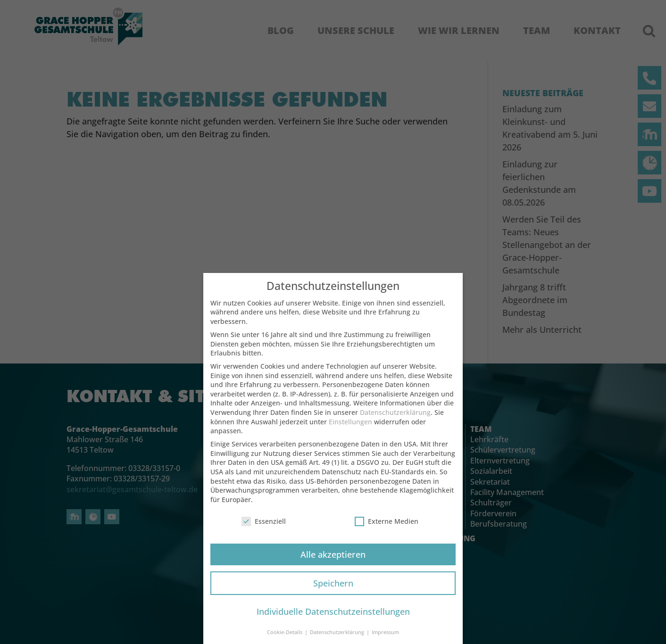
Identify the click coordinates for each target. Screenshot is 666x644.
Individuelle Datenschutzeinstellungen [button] (333, 616)
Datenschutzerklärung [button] (338, 636)
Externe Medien (387, 525)
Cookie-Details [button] (285, 636)
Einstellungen (350, 425)
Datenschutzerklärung (395, 416)
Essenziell (264, 525)
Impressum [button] (385, 636)
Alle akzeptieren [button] (333, 558)
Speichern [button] (333, 587)
